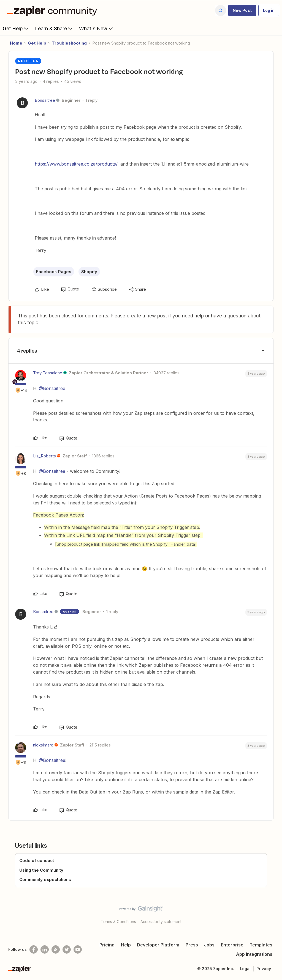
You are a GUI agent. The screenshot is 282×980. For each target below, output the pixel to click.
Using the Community (41, 870)
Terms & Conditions (118, 922)
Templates (261, 945)
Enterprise (232, 945)
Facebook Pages (54, 272)
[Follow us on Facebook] (34, 949)
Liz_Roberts (44, 456)
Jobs (209, 945)
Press (192, 945)
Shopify (89, 272)
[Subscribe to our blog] (56, 949)
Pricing (107, 945)
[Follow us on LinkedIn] (45, 949)
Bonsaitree (45, 100)
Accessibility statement (161, 922)
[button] (242, 10)
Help (126, 945)
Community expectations (45, 879)
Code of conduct (37, 860)
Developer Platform (158, 945)
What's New (97, 28)
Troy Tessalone (48, 373)
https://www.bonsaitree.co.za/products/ (76, 164)
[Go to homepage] (53, 10)
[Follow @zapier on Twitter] (67, 949)
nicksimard (43, 745)
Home (16, 43)
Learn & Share (54, 28)
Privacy (264, 969)
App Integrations (254, 954)
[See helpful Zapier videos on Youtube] (78, 949)
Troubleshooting (69, 43)
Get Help (16, 28)
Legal (245, 969)
